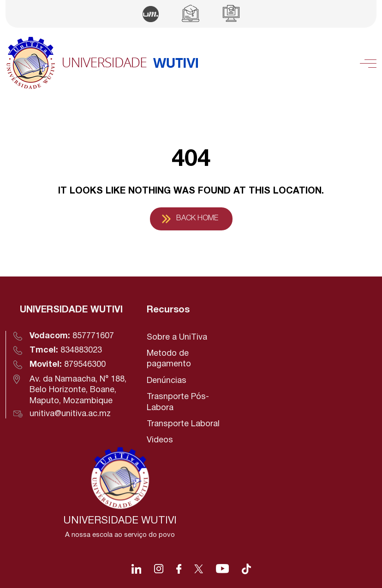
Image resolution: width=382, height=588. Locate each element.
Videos (160, 440)
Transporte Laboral (183, 424)
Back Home (197, 218)
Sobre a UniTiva (177, 338)
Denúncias (167, 381)
